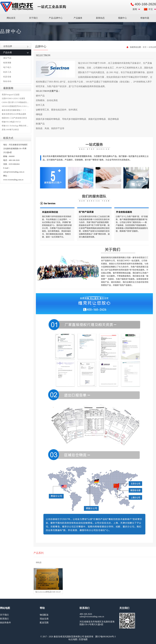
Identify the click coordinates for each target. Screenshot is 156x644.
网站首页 (11, 18)
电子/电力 (7, 67)
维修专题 (145, 18)
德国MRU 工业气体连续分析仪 (14, 118)
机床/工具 (7, 72)
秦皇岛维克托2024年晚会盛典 (14, 114)
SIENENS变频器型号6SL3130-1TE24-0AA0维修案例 (23, 106)
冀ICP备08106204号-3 (105, 637)
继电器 (39, 562)
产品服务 (78, 18)
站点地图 (73, 639)
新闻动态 (100, 18)
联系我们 (4, 619)
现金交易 (44, 619)
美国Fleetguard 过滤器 (11, 95)
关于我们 (33, 18)
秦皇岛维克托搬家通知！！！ (14, 110)
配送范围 (44, 623)
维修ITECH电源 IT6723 (11, 122)
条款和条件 (5, 623)
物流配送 (44, 615)
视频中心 (122, 18)
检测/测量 (7, 63)
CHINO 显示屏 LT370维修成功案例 (16, 102)
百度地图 (83, 639)
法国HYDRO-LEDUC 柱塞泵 (13, 98)
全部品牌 (16, 46)
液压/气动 (7, 58)
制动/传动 (7, 81)
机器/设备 (7, 77)
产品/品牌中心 (56, 18)
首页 (145, 47)
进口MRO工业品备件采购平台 (34, 7)
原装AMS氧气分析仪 (10, 130)
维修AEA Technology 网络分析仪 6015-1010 (19, 126)
